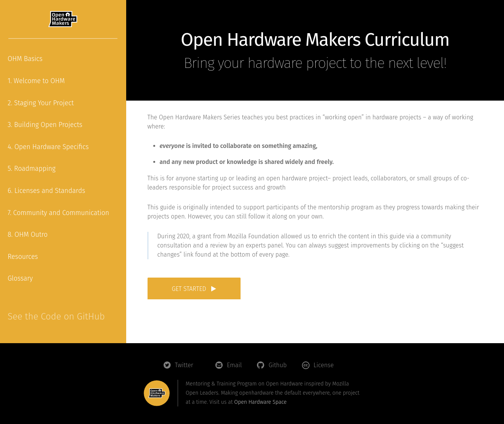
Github (278, 365)
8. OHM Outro (28, 235)
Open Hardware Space (260, 402)
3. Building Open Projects (45, 125)
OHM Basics (25, 59)
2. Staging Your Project (41, 103)
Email (234, 365)
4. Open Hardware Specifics (48, 147)
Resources (23, 257)
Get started (194, 289)
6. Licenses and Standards (46, 191)
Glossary (20, 279)
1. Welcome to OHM (36, 81)
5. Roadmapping (32, 169)
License (323, 365)
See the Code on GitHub (56, 316)
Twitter (184, 365)
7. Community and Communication (58, 213)
